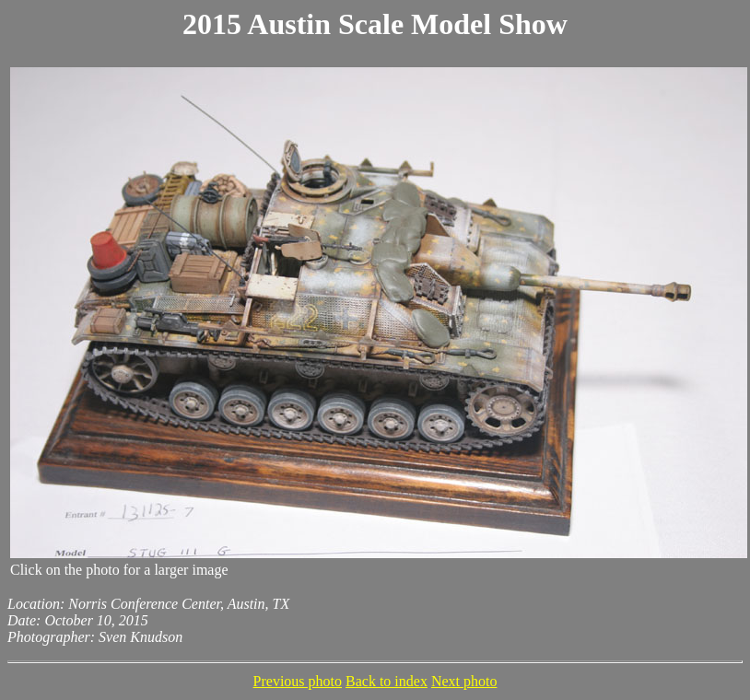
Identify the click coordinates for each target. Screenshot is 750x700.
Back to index (387, 681)
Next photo (464, 681)
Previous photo (298, 681)
